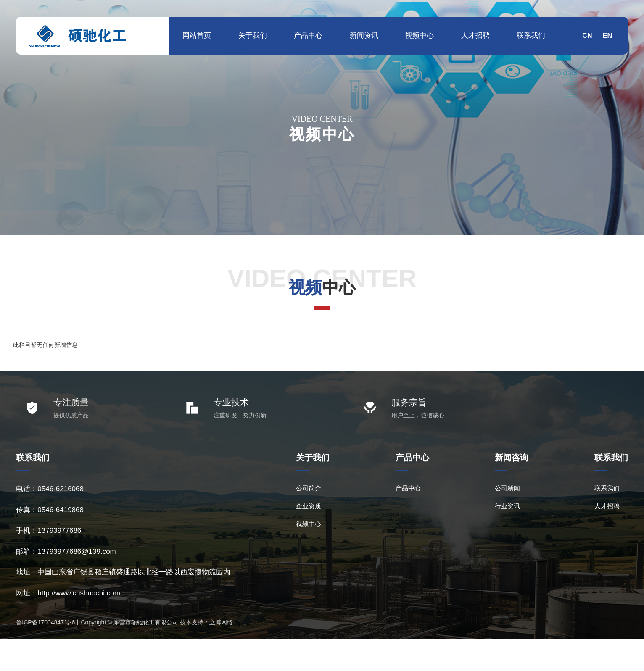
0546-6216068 (61, 489)
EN (607, 36)
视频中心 (420, 36)
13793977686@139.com (77, 551)
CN (587, 36)
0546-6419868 (61, 510)
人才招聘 (475, 36)
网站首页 (197, 36)
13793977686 (59, 530)
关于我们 (253, 36)
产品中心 (308, 36)
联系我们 (531, 36)
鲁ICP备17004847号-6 (45, 622)
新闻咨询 (512, 458)
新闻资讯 (364, 36)
